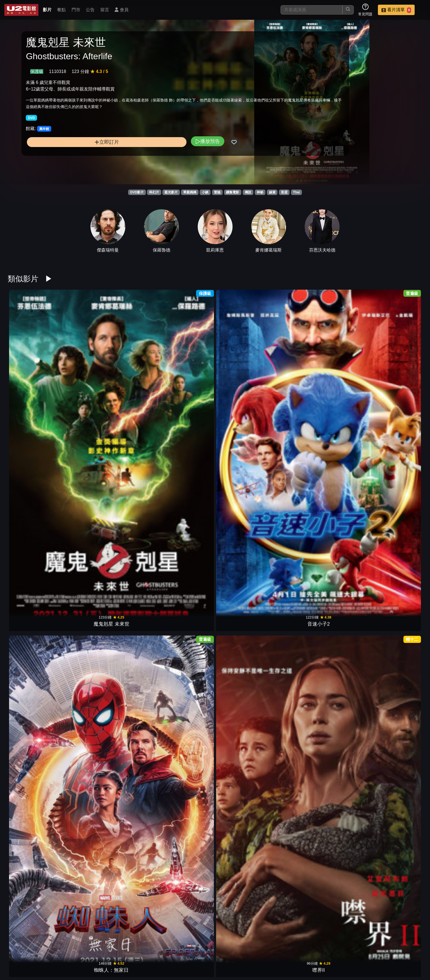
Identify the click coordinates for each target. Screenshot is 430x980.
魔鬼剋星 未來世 (31, 365)
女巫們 (136, 547)
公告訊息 (304, 948)
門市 (76, 10)
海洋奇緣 (399, 638)
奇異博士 (31, 729)
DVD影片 (137, 192)
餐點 (61, 10)
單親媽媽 (190, 192)
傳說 (248, 192)
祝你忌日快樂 (31, 638)
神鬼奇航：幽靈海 (31, 456)
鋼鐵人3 (399, 365)
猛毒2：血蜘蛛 (399, 456)
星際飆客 (189, 820)
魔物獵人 (83, 547)
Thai (297, 192)
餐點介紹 (251, 948)
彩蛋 (284, 192)
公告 (90, 10)
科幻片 (154, 192)
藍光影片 (171, 192)
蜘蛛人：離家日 (294, 547)
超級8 (241, 820)
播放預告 (141, 154)
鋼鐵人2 (399, 820)
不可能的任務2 (189, 456)
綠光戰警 (347, 820)
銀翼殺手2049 (294, 638)
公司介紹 (385, 948)
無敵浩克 (136, 456)
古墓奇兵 (241, 638)
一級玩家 (189, 638)
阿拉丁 (347, 547)
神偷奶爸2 (294, 729)
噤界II (189, 365)
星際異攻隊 (241, 729)
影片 (47, 10)
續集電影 (233, 192)
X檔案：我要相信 (189, 911)
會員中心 (412, 948)
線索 (272, 192)
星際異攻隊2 (347, 638)
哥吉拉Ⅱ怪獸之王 (399, 547)
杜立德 (241, 547)
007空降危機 (31, 820)
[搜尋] (312, 10)
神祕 (260, 192)
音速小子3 (241, 456)
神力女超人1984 (31, 547)
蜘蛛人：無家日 (136, 365)
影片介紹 (224, 948)
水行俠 (83, 638)
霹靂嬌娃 (294, 365)
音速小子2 (83, 365)
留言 (105, 10)
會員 (121, 10)
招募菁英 (358, 948)
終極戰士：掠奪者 (136, 638)
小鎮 (205, 192)
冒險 (217, 192)
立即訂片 (73, 155)
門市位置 (278, 948)
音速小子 (189, 547)
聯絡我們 (331, 948)
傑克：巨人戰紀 (399, 729)
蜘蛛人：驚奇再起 (83, 820)
